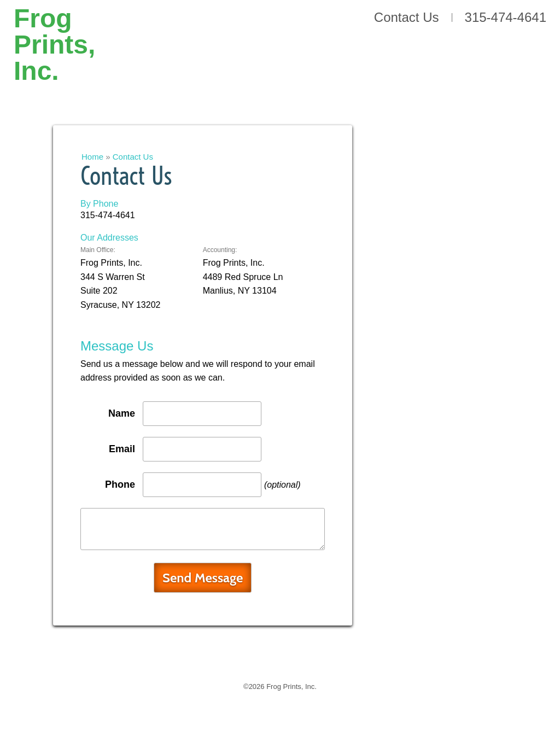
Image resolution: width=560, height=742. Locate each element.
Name (122, 413)
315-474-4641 (506, 17)
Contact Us (407, 17)
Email (122, 449)
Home (92, 157)
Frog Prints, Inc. (54, 40)
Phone (120, 484)
